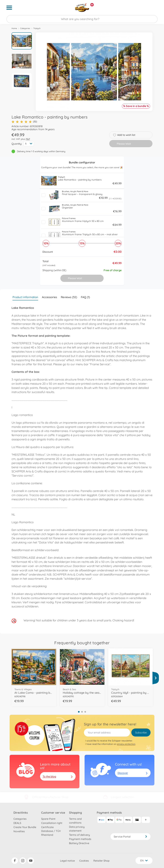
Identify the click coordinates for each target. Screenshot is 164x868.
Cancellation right (52, 823)
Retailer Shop (101, 861)
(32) (24, 122)
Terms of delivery (79, 835)
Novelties (19, 831)
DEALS (17, 823)
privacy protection (126, 744)
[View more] (156, 678)
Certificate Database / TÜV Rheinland (51, 831)
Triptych (37, 28)
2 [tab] (82, 712)
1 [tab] (79, 712)
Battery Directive (79, 843)
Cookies (84, 861)
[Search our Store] (82, 19)
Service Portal (131, 837)
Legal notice (67, 861)
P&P (28, 139)
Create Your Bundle (25, 827)
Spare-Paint (48, 819)
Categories (25, 28)
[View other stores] (92, 5)
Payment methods (80, 839)
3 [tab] (85, 712)
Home (14, 28)
